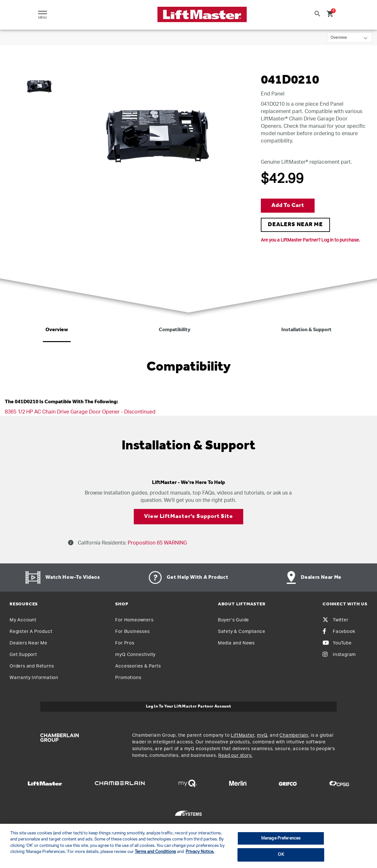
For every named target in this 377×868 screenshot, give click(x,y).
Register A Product (31, 632)
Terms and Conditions (155, 852)
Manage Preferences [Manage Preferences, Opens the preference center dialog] (281, 838)
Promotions (128, 678)
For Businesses (132, 632)
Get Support (23, 655)
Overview (57, 330)
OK (281, 855)
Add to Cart (288, 205)
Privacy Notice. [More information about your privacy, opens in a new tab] (200, 852)
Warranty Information (34, 678)
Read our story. (235, 756)
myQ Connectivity (135, 655)
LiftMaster (243, 735)
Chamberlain (294, 735)
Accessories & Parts (138, 666)
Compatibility (175, 330)
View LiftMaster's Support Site (188, 516)
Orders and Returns (32, 666)
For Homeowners (134, 620)
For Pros (125, 643)
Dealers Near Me (28, 643)
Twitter (336, 620)
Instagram (339, 655)
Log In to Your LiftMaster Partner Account (189, 706)
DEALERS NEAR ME (295, 225)
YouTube (337, 643)
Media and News (236, 643)
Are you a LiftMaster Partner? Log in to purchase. (310, 240)
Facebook (339, 632)
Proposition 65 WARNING (157, 543)
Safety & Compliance (242, 632)
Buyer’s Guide (233, 620)
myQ (262, 735)
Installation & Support (306, 330)
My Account (23, 620)
